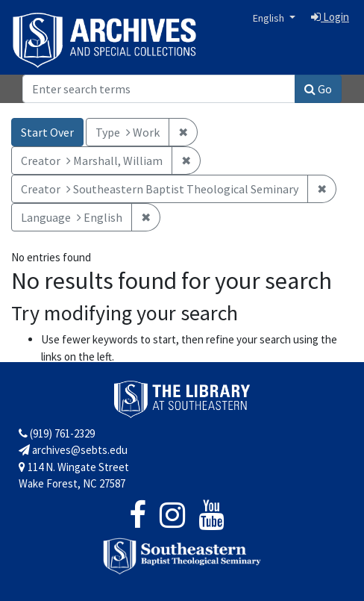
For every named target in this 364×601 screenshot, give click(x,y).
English (270, 18)
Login (330, 17)
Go (318, 89)
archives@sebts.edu (73, 450)
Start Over (47, 132)
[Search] (159, 89)
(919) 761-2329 (57, 433)
